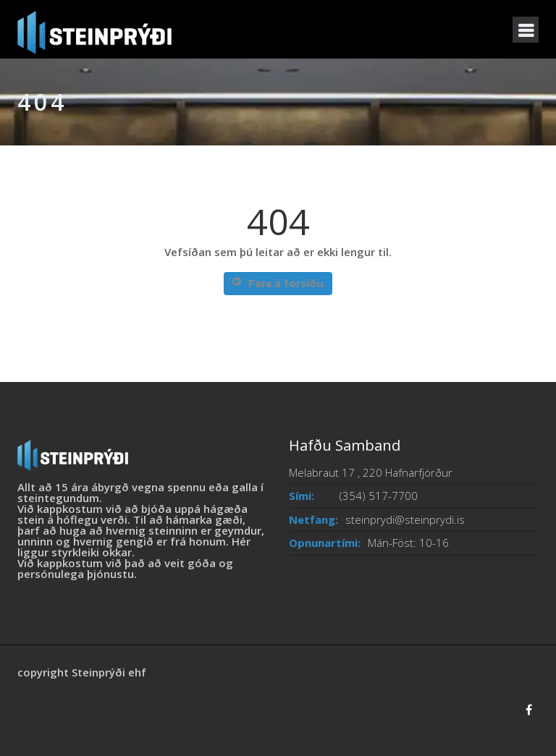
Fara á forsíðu (278, 283)
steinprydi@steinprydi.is (405, 519)
